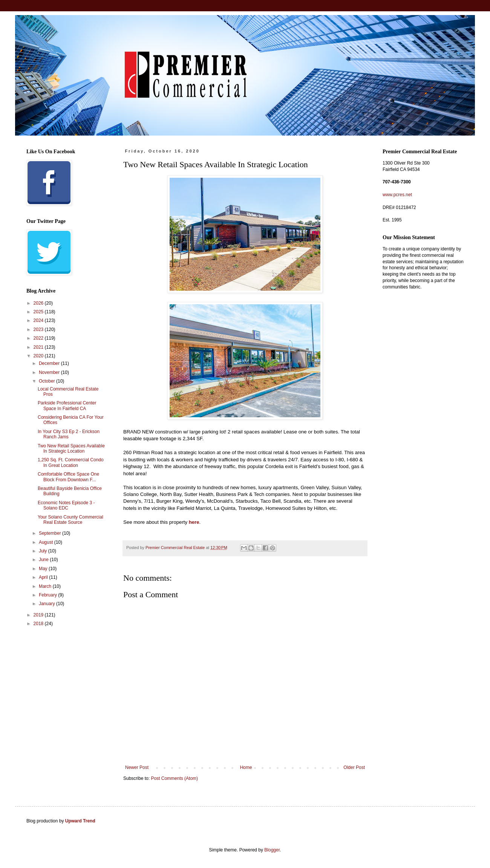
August (47, 542)
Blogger (272, 850)
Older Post (354, 767)
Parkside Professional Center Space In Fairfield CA (67, 406)
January (47, 604)
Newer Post (137, 767)
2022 (39, 338)
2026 (39, 303)
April (44, 577)
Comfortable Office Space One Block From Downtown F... (68, 477)
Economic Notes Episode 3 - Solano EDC (66, 505)
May (44, 569)
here (194, 522)
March (46, 586)
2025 (39, 312)
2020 (39, 356)
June (44, 560)
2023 (39, 330)
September (51, 533)
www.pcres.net (397, 195)
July (44, 551)
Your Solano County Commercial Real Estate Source (70, 520)
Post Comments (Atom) (174, 778)
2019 (39, 615)
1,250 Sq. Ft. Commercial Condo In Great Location (71, 462)
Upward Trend (80, 821)
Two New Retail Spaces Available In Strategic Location (71, 448)
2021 (39, 347)
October (47, 381)
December (50, 363)
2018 (39, 624)
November (50, 372)
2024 (39, 320)
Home (246, 767)
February (48, 595)
